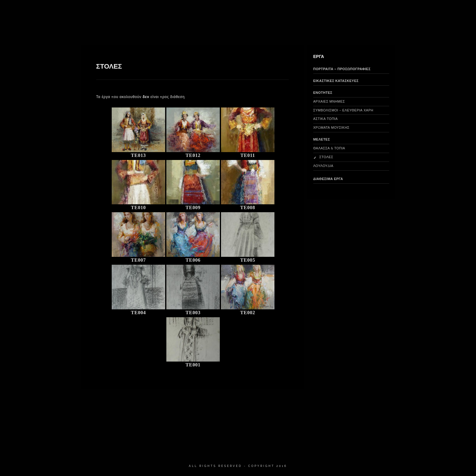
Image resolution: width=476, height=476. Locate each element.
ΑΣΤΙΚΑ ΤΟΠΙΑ (326, 119)
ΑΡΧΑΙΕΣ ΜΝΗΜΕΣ (329, 102)
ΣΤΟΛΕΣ (326, 157)
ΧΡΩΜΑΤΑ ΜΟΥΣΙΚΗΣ (331, 128)
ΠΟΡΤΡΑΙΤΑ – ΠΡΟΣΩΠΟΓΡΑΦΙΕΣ (342, 69)
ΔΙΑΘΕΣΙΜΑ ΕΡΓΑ (196, 12)
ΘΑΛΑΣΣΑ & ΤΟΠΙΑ (329, 148)
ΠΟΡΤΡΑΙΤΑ (291, 12)
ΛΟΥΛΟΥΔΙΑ (323, 166)
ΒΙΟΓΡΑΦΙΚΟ (158, 12)
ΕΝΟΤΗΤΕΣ (323, 93)
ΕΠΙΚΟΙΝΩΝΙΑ (422, 12)
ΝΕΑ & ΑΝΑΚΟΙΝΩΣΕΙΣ (379, 12)
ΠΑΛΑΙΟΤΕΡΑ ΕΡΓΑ (330, 12)
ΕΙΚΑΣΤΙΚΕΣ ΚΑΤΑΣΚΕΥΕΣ (246, 12)
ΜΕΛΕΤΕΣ (322, 139)
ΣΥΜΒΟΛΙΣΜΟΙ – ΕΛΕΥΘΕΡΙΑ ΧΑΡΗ (343, 110)
